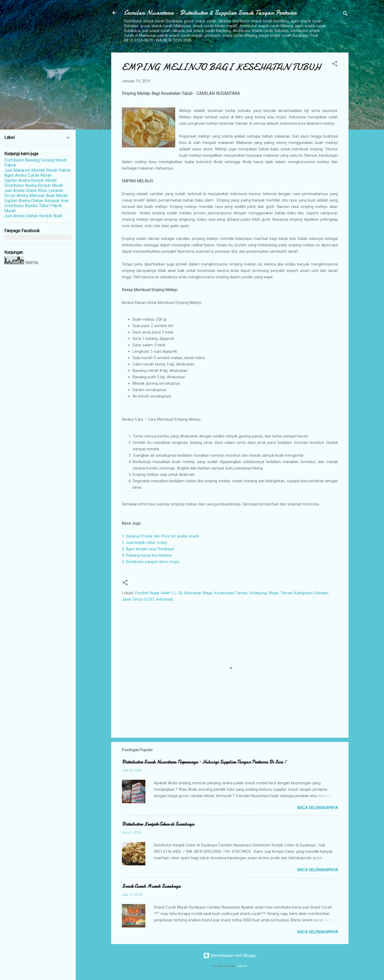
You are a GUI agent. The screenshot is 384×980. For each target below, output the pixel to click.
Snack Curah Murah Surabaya (151, 886)
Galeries (242, 966)
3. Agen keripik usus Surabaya (148, 549)
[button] (335, 65)
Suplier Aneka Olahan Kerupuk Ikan (36, 201)
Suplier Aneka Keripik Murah (30, 180)
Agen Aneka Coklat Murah (28, 175)
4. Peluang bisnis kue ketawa (147, 555)
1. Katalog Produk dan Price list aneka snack (160, 536)
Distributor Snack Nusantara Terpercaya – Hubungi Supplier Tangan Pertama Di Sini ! (204, 762)
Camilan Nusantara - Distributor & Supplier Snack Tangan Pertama (210, 13)
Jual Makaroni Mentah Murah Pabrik (37, 170)
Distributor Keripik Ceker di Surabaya (158, 824)
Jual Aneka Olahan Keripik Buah (33, 216)
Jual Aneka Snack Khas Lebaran (34, 190)
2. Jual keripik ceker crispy (145, 543)
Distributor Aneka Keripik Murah (34, 185)
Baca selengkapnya (318, 808)
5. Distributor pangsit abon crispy (151, 562)
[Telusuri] (345, 15)
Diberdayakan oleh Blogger (230, 955)
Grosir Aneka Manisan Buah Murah (36, 196)
